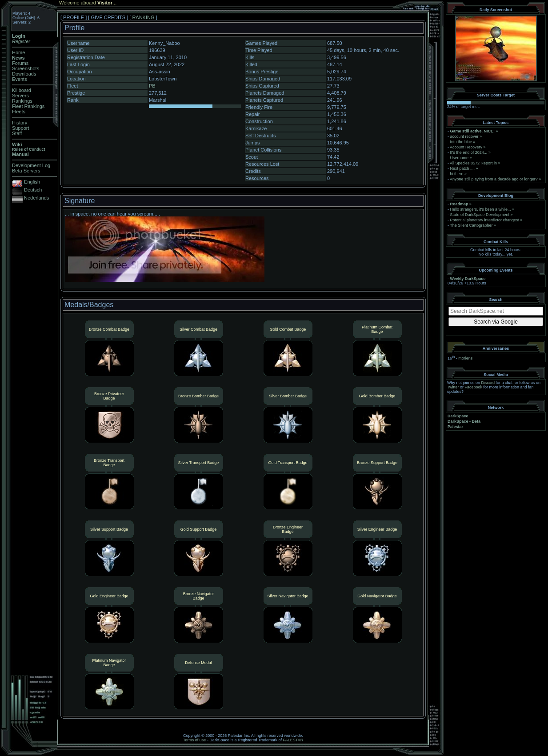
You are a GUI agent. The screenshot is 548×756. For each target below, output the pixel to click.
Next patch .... (463, 168)
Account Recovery (466, 147)
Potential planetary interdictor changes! (485, 220)
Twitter (453, 387)
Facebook (474, 387)
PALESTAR (293, 740)
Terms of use (195, 740)
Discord (488, 383)
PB (152, 86)
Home (18, 52)
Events (20, 79)
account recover (464, 136)
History (20, 123)
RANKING (143, 17)
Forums (20, 63)
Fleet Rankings (28, 106)
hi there (457, 174)
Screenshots (26, 68)
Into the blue (461, 142)
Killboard (22, 90)
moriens (465, 358)
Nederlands (36, 198)
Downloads (24, 74)
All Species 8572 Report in (473, 163)
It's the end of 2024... (469, 152)
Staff (17, 133)
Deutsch (33, 190)
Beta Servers (26, 171)
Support (21, 128)
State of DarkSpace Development (480, 215)
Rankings (22, 101)
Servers (20, 96)
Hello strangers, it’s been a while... (481, 209)
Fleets (19, 112)
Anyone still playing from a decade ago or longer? (494, 179)
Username (460, 158)
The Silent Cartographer (471, 225)
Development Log (31, 165)
